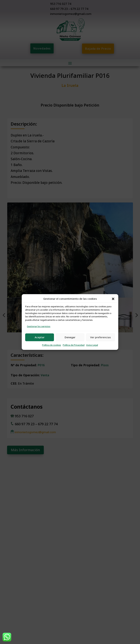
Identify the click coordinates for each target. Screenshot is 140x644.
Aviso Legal (92, 345)
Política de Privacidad (74, 345)
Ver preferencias (101, 337)
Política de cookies (52, 345)
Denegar (70, 337)
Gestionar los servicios (39, 326)
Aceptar (40, 337)
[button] (113, 299)
